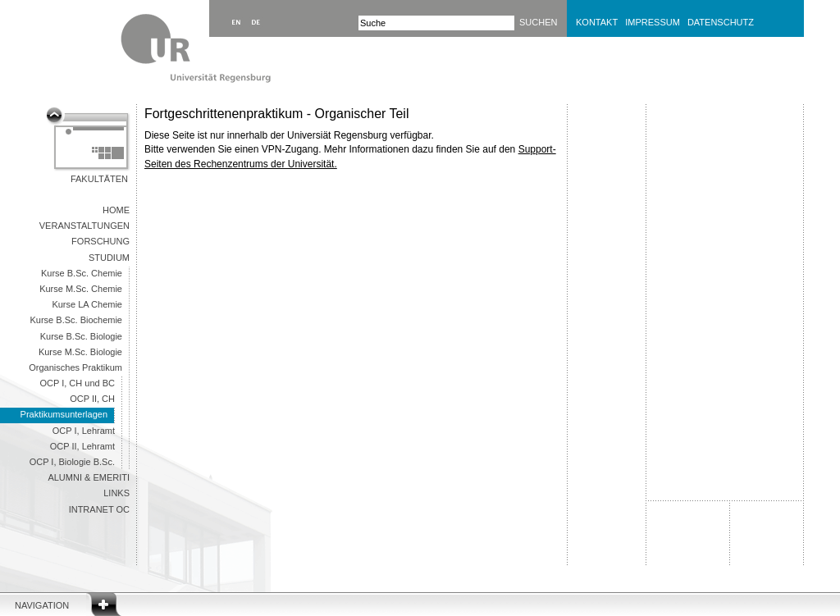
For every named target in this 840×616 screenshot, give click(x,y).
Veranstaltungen (84, 226)
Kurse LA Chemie (87, 304)
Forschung (100, 241)
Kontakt (597, 22)
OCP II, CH (92, 399)
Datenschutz (721, 22)
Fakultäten (99, 179)
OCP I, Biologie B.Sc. (72, 462)
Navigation (42, 605)
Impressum (653, 22)
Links (116, 493)
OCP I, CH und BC (78, 383)
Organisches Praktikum (75, 367)
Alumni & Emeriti (89, 477)
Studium (109, 258)
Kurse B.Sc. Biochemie (77, 320)
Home (116, 210)
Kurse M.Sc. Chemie (81, 289)
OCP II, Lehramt (82, 446)
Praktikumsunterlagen (64, 414)
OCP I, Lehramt (84, 431)
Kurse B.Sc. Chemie (82, 273)
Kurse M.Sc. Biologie (80, 352)
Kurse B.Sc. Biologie (81, 336)
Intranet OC (99, 509)
